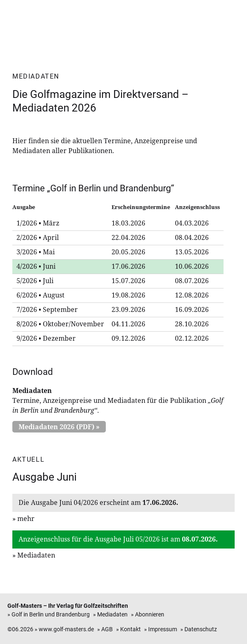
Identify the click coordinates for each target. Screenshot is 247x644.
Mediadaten (36, 555)
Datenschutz (201, 629)
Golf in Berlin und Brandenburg (51, 615)
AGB (107, 629)
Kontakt (130, 629)
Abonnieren (150, 615)
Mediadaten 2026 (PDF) (56, 427)
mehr (26, 519)
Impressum (163, 629)
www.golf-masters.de (66, 629)
